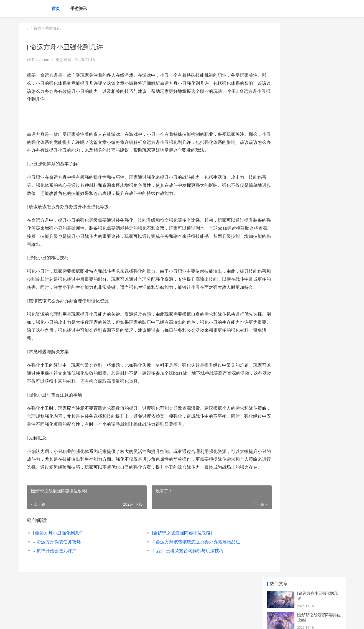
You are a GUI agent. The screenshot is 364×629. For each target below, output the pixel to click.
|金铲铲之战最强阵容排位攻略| (170, 557)
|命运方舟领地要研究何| (318, 379)
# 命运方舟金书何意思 (316, 209)
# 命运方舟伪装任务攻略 (57, 566)
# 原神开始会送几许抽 (55, 575)
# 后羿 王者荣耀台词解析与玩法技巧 (176, 575)
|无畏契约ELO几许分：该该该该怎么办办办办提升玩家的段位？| (319, 236)
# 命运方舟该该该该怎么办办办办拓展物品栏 (185, 566)
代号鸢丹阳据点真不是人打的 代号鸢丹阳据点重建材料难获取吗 (319, 363)
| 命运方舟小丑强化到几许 (58, 557)
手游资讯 (79, 9)
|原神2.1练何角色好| (314, 274)
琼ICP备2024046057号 (94, 620)
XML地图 (118, 620)
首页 (56, 9)
